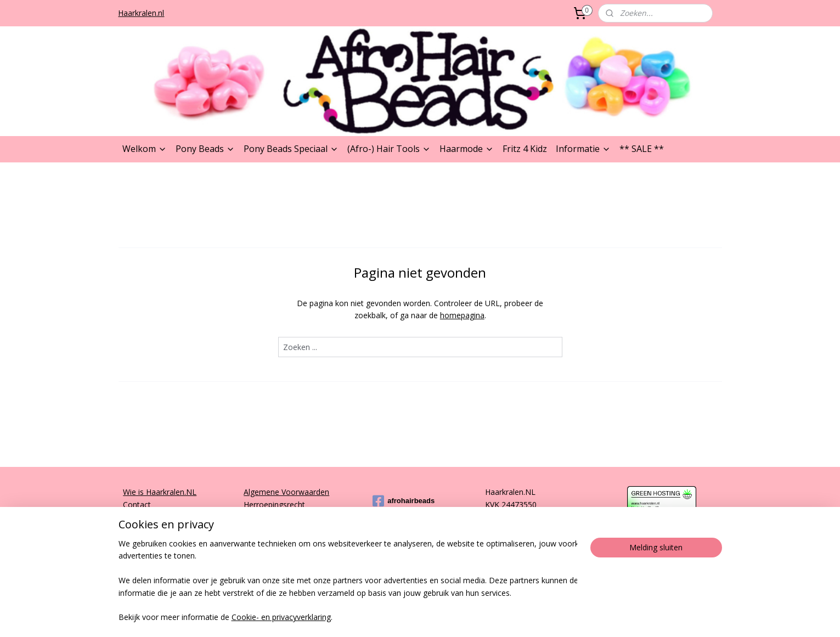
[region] (348, 581)
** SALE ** (642, 149)
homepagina (462, 315)
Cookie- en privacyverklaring (281, 618)
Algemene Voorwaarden (286, 492)
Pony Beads (205, 149)
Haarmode (467, 149)
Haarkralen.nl (141, 13)
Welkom (145, 149)
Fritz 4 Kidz (525, 149)
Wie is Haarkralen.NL (160, 492)
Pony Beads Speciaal (291, 149)
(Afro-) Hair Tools (389, 149)
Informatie (583, 149)
